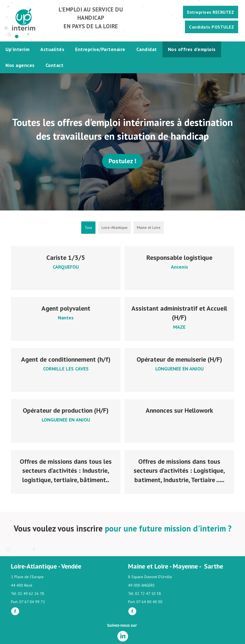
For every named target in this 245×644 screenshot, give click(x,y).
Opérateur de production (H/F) (66, 409)
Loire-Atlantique (115, 227)
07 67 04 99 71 (32, 602)
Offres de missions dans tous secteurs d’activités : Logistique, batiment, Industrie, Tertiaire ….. (179, 469)
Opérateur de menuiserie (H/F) (179, 359)
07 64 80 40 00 (149, 602)
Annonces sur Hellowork (179, 409)
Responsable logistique (179, 258)
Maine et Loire (149, 227)
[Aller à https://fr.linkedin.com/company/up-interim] (123, 637)
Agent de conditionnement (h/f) (66, 359)
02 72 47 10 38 (148, 594)
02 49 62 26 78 (31, 594)
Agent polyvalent (66, 308)
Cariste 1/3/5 (66, 258)
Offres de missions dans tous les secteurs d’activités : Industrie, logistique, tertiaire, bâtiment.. (66, 469)
